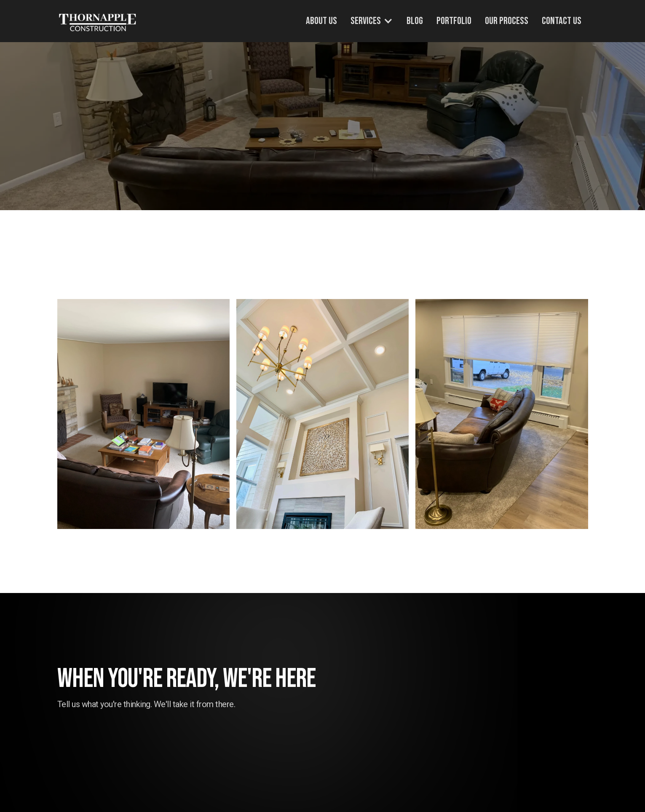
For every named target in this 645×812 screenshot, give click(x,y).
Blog (415, 21)
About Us (321, 21)
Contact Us (562, 21)
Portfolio (454, 21)
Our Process (507, 21)
